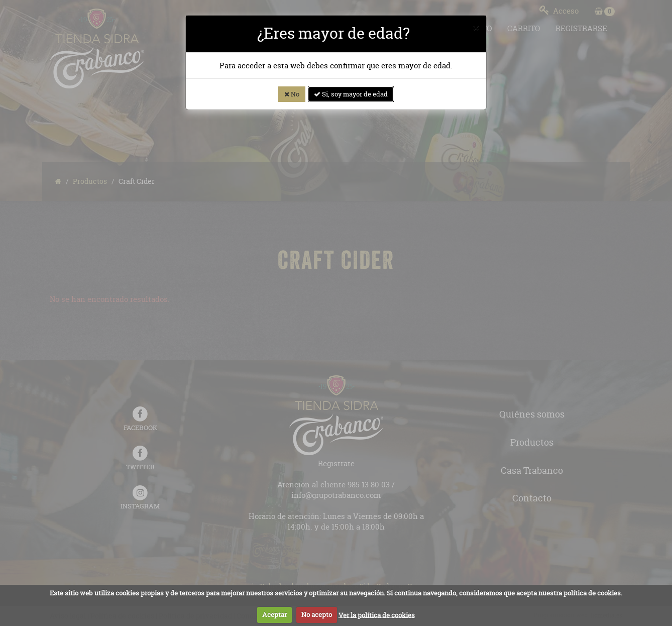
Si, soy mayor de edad (351, 94)
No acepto (317, 614)
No (292, 94)
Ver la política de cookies (377, 614)
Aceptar (274, 614)
